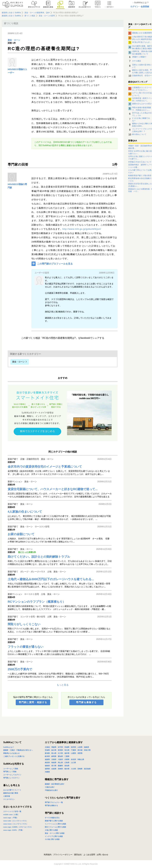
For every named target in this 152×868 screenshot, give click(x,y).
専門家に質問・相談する (33, 702)
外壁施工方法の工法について (140, 162)
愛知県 (60, 756)
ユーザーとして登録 (11, 769)
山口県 (73, 763)
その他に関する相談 (52, 839)
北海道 (47, 747)
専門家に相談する (54, 813)
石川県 (60, 753)
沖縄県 (47, 772)
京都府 (54, 759)
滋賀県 (47, 759)
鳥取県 (47, 763)
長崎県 (60, 769)
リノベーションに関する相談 (55, 824)
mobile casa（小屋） (11, 815)
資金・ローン (14, 40)
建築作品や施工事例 (11, 793)
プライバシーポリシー (63, 855)
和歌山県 (81, 759)
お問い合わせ (102, 855)
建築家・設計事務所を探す (55, 784)
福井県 (67, 753)
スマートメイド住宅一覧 (12, 811)
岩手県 (60, 747)
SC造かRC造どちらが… (142, 42)
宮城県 (67, 747)
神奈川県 (87, 750)
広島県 (67, 763)
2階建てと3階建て (139, 57)
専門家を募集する (86, 702)
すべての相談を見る (52, 818)
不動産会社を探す (51, 790)
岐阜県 (47, 756)
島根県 (54, 763)
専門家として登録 (10, 772)
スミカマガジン (9, 799)
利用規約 (48, 855)
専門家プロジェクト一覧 (54, 802)
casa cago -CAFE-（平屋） (14, 830)
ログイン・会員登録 (140, 7)
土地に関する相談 (51, 830)
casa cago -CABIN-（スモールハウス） (18, 827)
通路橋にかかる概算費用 (142, 33)
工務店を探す (50, 787)
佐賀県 (54, 769)
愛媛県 (60, 766)
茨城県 (47, 750)
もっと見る (63, 685)
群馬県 (60, 750)
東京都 (80, 750)
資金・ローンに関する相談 (55, 833)
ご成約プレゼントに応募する (14, 756)
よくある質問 (89, 855)
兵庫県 (67, 759)
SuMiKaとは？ (9, 747)
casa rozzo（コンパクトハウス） (16, 824)
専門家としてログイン (11, 778)
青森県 (54, 747)
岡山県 (60, 763)
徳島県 (47, 766)
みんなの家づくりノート (12, 790)
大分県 (73, 769)
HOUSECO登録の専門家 (17, 186)
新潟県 (47, 753)
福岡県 (47, 769)
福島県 (86, 747)
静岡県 (54, 756)
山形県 (80, 747)
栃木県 (54, 750)
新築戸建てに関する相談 (54, 821)
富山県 (54, 753)
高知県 (67, 766)
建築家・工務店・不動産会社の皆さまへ (18, 750)
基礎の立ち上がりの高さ (142, 104)
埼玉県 (67, 750)
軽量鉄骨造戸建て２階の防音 (140, 176)
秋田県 (73, 747)
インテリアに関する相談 (54, 836)
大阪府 (60, 759)
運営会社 (78, 855)
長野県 (80, 753)
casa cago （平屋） (11, 818)
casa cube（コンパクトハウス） (15, 821)
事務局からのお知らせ (11, 753)
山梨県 (73, 753)
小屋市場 (7, 796)
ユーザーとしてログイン (12, 775)
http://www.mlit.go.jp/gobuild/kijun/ (82, 229)
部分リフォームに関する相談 (55, 827)
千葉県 (73, 750)
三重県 (67, 756)
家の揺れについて (139, 134)
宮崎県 (80, 769)
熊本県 (67, 769)
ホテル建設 (137, 61)
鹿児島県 (87, 769)
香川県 (54, 766)
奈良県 (73, 759)
